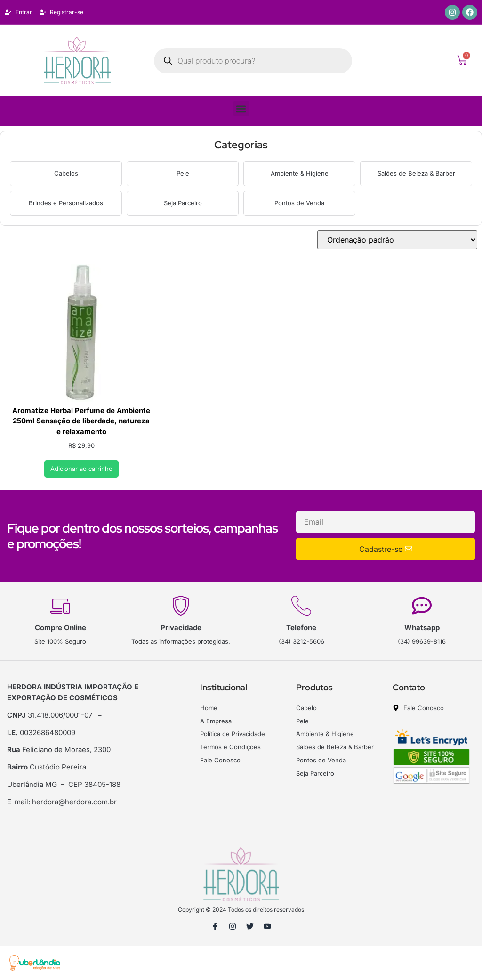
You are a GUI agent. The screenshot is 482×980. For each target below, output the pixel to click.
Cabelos (66, 173)
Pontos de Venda (299, 203)
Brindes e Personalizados (66, 203)
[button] (241, 109)
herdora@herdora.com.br (74, 802)
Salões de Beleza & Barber (416, 173)
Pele (183, 173)
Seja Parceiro (183, 203)
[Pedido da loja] (397, 240)
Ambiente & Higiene (300, 173)
